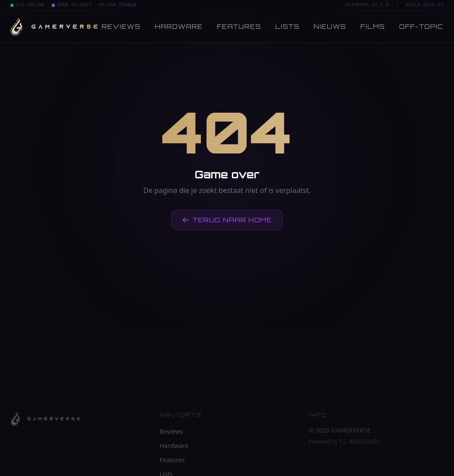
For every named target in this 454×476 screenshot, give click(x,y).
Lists (288, 26)
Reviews (121, 26)
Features (239, 26)
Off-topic (421, 26)
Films (373, 26)
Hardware (179, 26)
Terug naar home (227, 220)
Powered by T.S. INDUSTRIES (344, 442)
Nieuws (330, 26)
